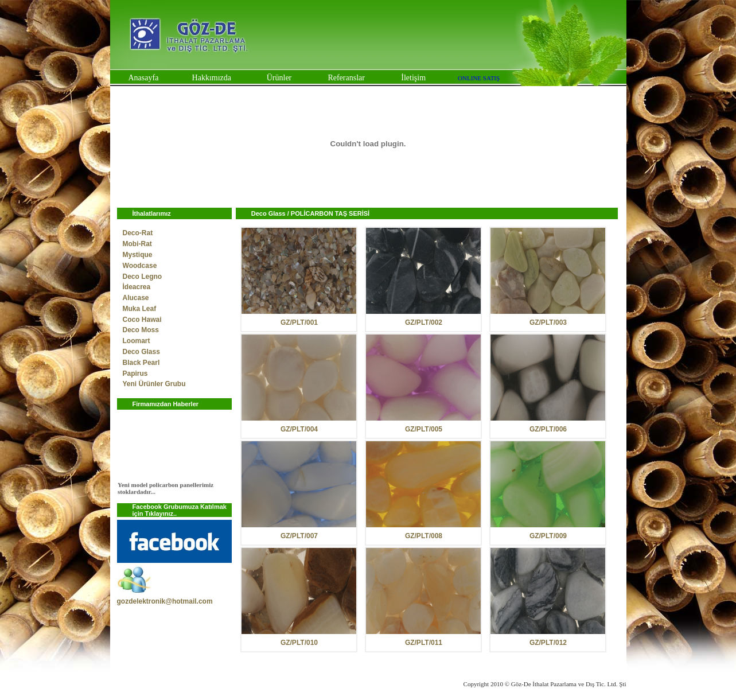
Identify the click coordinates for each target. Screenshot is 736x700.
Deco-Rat (138, 233)
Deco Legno (143, 277)
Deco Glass (141, 352)
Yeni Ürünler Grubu (154, 384)
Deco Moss (141, 330)
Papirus (135, 374)
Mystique (138, 255)
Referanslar (346, 78)
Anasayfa (143, 78)
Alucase (136, 298)
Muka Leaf (140, 309)
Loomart (137, 341)
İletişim (413, 78)
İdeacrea (137, 287)
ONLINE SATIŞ (479, 78)
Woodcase (140, 266)
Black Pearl (141, 363)
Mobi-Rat (137, 244)
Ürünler (279, 78)
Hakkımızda (212, 78)
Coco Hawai (142, 320)
